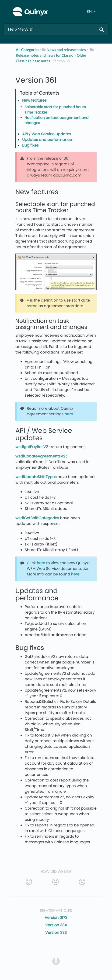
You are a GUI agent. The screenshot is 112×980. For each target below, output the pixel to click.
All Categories (27, 50)
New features (34, 100)
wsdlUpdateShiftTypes (36, 477)
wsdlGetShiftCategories (37, 518)
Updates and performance (47, 140)
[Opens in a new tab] (56, 961)
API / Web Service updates (47, 134)
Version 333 (56, 933)
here (69, 414)
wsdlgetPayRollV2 (32, 447)
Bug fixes (30, 145)
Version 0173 (56, 918)
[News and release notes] (64, 50)
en (90, 12)
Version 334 (56, 925)
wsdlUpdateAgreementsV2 (40, 456)
